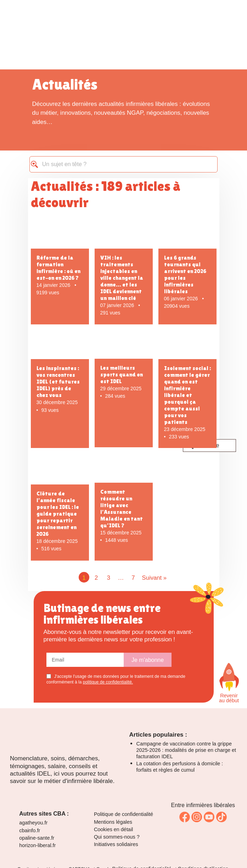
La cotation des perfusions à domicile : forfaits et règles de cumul (180, 767)
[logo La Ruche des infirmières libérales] (124, 34)
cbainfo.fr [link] (30, 830)
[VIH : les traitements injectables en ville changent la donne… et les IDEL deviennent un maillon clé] (124, 235)
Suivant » (154, 578)
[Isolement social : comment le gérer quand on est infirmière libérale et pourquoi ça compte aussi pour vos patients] (187, 346)
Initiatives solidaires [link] (116, 844)
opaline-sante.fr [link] (37, 838)
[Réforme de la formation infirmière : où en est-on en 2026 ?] (60, 235)
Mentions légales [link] (113, 822)
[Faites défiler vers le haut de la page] (229, 677)
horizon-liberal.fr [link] (37, 845)
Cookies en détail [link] (113, 829)
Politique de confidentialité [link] (123, 814)
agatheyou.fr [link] (33, 823)
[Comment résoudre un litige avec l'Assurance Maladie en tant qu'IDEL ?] (124, 469)
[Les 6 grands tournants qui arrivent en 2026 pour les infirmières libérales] (187, 235)
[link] (185, 817)
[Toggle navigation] (214, 12)
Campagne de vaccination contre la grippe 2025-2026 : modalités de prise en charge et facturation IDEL (186, 750)
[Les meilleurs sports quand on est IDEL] (124, 345)
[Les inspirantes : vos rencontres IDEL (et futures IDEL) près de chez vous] (60, 346)
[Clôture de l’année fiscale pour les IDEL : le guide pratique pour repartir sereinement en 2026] (60, 470)
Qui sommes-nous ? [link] (117, 837)
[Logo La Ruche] (64, 745)
